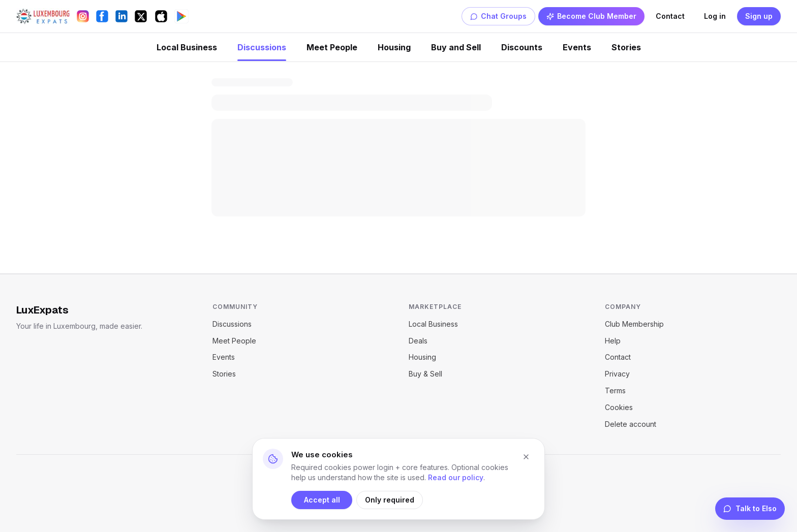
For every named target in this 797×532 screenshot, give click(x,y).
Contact (670, 16)
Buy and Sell (456, 47)
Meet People (332, 47)
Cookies (619, 407)
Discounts (522, 47)
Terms (615, 390)
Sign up (759, 16)
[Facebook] (102, 16)
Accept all (322, 500)
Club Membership (634, 324)
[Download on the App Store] (161, 16)
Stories (626, 47)
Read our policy (456, 477)
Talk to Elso (750, 508)
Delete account (631, 424)
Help (613, 341)
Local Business (187, 47)
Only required (390, 500)
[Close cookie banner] (526, 457)
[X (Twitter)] (141, 16)
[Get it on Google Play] (181, 16)
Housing (394, 47)
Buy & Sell (425, 374)
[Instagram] (83, 16)
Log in (715, 16)
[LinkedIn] (121, 16)
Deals (418, 341)
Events (577, 47)
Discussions (262, 47)
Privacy (617, 374)
